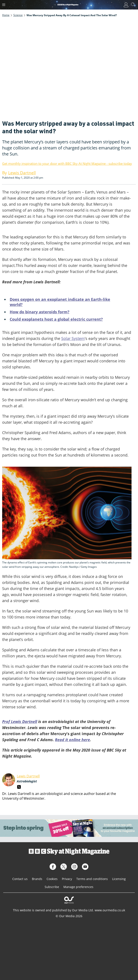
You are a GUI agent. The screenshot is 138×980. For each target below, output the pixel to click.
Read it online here (72, 740)
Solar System (73, 338)
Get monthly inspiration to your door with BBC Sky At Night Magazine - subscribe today (67, 163)
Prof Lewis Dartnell (20, 722)
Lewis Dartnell (28, 776)
